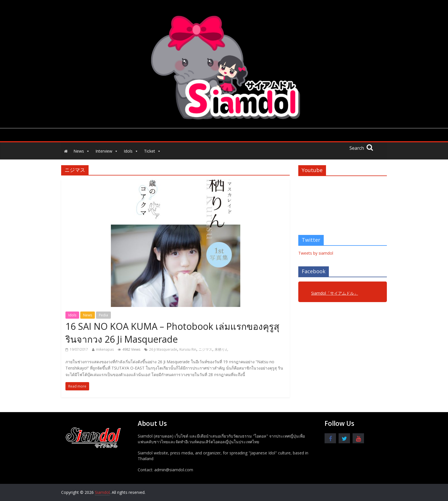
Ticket (152, 151)
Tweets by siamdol (316, 253)
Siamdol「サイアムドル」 (335, 293)
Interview (107, 151)
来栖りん (221, 349)
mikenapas (105, 349)
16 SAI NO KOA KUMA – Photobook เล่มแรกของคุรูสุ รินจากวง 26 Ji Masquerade (172, 333)
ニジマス (205, 349)
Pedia (103, 315)
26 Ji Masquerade (163, 349)
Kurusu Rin (188, 349)
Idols (131, 151)
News (82, 151)
